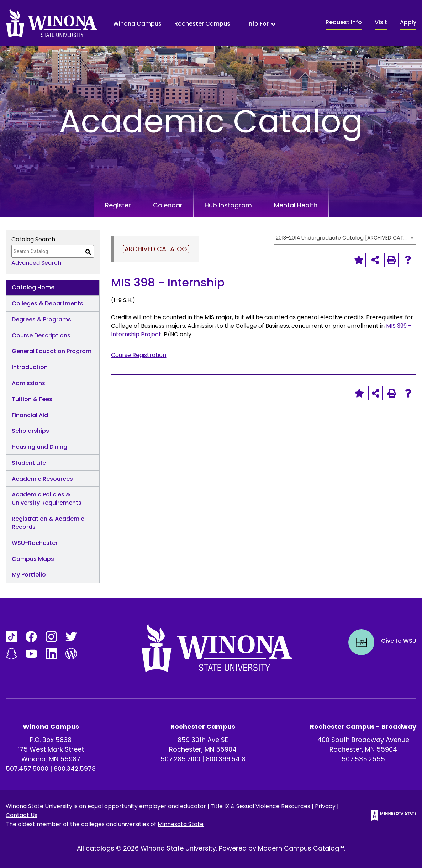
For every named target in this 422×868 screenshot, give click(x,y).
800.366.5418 (226, 759)
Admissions (28, 383)
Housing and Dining (39, 447)
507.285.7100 (180, 759)
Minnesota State (181, 824)
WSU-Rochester (35, 543)
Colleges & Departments (48, 303)
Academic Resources (42, 479)
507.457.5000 (27, 769)
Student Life (29, 463)
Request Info (344, 22)
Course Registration (139, 355)
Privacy (325, 806)
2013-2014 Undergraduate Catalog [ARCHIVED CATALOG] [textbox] (341, 238)
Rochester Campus (202, 24)
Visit (381, 22)
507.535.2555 (363, 759)
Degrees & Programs (41, 319)
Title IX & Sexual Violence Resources (260, 806)
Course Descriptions (41, 335)
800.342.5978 (75, 769)
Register (118, 205)
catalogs (100, 848)
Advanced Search (36, 263)
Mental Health (296, 205)
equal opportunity (113, 806)
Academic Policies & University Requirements (47, 499)
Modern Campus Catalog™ (301, 848)
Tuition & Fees (32, 399)
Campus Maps (33, 559)
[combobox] (345, 238)
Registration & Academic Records (48, 523)
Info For (258, 24)
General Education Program (52, 351)
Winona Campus (137, 24)
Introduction (30, 367)
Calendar (168, 205)
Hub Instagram (228, 205)
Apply (408, 22)
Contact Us (22, 815)
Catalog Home (33, 287)
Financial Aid (30, 415)
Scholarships (30, 431)
